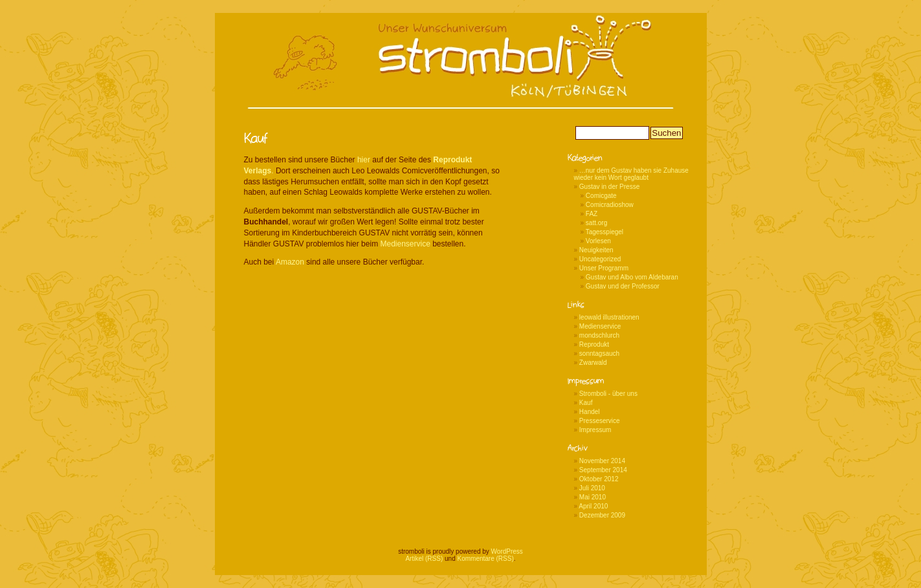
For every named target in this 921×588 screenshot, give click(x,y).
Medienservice (405, 244)
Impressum (595, 430)
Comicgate (601, 196)
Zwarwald (593, 363)
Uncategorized (600, 259)
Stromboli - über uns (608, 394)
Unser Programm (604, 268)
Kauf (586, 403)
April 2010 (593, 506)
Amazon (290, 262)
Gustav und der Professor (623, 286)
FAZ (592, 214)
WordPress (507, 551)
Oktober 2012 (599, 479)
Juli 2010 (592, 488)
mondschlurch (599, 335)
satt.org (596, 223)
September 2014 (603, 470)
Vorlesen (598, 241)
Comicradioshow (610, 205)
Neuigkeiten (596, 250)
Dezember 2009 (602, 515)
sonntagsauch (599, 354)
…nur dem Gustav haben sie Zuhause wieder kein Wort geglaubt (631, 174)
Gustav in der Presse (609, 187)
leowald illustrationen (609, 317)
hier (365, 160)
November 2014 (602, 461)
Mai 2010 (593, 497)
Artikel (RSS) (424, 559)
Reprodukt (594, 344)
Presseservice (600, 421)
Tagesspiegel (605, 232)
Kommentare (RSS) (486, 559)
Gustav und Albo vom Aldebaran (632, 277)
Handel (590, 412)
